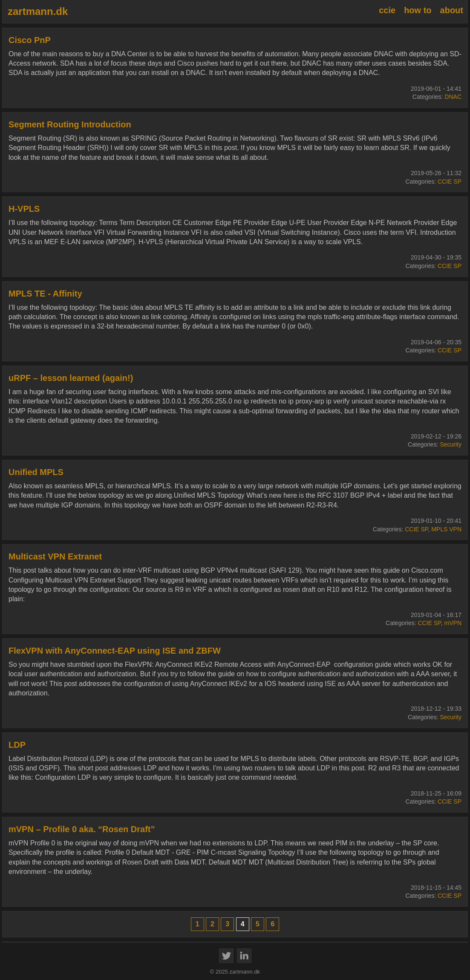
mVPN (453, 623)
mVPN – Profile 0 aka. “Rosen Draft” (82, 829)
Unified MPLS (36, 472)
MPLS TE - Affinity (45, 294)
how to (418, 10)
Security (451, 444)
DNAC (453, 97)
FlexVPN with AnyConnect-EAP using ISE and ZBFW (115, 651)
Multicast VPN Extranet (55, 556)
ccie (387, 10)
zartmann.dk (38, 11)
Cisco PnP (30, 40)
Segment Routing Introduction (70, 124)
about (452, 10)
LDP (17, 745)
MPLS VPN (446, 529)
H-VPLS (24, 209)
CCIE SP (450, 182)
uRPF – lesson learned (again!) (71, 378)
